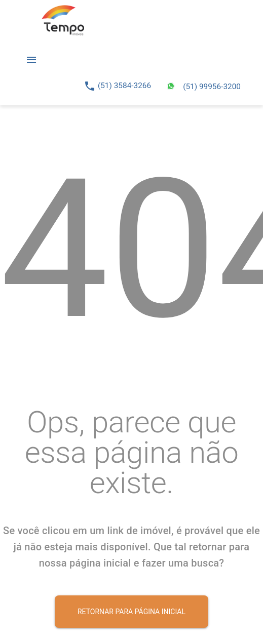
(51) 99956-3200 (212, 87)
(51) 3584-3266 (124, 86)
